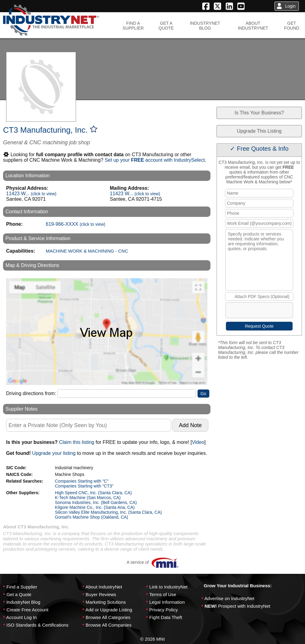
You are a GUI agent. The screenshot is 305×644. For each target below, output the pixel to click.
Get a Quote (19, 594)
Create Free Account (27, 610)
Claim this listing (77, 442)
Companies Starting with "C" (82, 481)
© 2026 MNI (152, 639)
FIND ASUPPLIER (133, 26)
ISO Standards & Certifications (37, 625)
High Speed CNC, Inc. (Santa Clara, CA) (93, 493)
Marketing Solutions (106, 602)
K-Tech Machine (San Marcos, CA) (88, 498)
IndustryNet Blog (23, 602)
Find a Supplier (22, 587)
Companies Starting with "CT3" (84, 486)
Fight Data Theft (166, 617)
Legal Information (167, 602)
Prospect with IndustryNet (244, 606)
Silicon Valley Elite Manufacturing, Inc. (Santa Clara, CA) (108, 512)
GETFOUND (292, 26)
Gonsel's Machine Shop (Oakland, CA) (91, 517)
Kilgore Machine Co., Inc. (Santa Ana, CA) (95, 507)
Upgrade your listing (54, 453)
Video (198, 442)
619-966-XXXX (75, 224)
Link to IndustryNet (169, 587)
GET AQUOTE (166, 26)
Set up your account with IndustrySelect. (155, 160)
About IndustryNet (104, 587)
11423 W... (31, 194)
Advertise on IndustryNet (229, 598)
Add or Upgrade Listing (109, 610)
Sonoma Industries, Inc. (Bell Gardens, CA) (96, 502)
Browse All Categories (108, 617)
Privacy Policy (164, 610)
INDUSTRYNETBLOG (205, 26)
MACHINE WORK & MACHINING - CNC (87, 251)
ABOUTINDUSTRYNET (253, 26)
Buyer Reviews (101, 594)
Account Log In (21, 617)
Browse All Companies (109, 625)
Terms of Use (163, 594)
